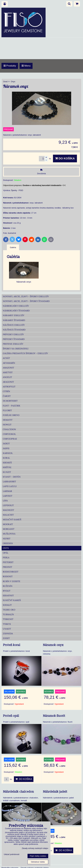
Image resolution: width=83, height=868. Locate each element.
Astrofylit (9, 387)
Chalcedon (9, 429)
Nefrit (7, 539)
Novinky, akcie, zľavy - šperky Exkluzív (26, 296)
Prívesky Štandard (14, 339)
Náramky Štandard (14, 320)
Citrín (6, 391)
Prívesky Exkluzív (13, 334)
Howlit (7, 425)
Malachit (8, 515)
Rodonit (8, 576)
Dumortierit (10, 401)
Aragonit (8, 382)
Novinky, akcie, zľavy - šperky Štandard (26, 301)
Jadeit (6, 444)
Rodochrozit (11, 572)
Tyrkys (7, 624)
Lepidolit (8, 505)
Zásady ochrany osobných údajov (35, 848)
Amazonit (8, 368)
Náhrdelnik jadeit (55, 792)
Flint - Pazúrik (12, 406)
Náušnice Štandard (14, 330)
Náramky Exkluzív (14, 315)
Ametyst (8, 372)
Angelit (7, 377)
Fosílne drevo (11, 415)
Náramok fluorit (54, 716)
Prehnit (7, 567)
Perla (6, 558)
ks (8, 779)
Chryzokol (9, 434)
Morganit (9, 529)
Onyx (6, 548)
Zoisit (6, 638)
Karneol (8, 453)
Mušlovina (9, 534)
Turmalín (8, 614)
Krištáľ (7, 467)
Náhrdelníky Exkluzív (16, 306)
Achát (6, 358)
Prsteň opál (11, 716)
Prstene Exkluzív (13, 344)
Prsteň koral (12, 645)
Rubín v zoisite (12, 581)
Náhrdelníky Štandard (16, 311)
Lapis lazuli (10, 486)
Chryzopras (10, 439)
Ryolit (7, 591)
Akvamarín (9, 363)
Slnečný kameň (12, 600)
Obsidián (8, 543)
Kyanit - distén (12, 477)
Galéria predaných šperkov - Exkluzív (25, 353)
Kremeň (7, 463)
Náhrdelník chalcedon (18, 792)
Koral (6, 458)
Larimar (7, 491)
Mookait (8, 524)
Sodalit (7, 605)
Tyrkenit (8, 619)
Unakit (7, 629)
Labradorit (9, 482)
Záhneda (8, 634)
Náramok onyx (53, 645)
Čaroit (7, 396)
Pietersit (8, 562)
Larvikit (8, 496)
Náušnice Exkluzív (14, 325)
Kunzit (7, 472)
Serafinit (8, 596)
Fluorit (7, 410)
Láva (5, 501)
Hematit (8, 420)
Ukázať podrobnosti (12, 854)
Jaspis (6, 448)
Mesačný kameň (12, 520)
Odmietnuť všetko (38, 862)
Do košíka (65, 158)
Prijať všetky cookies (38, 856)
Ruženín (8, 586)
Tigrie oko (9, 610)
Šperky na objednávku (16, 349)
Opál (6, 553)
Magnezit (8, 510)
